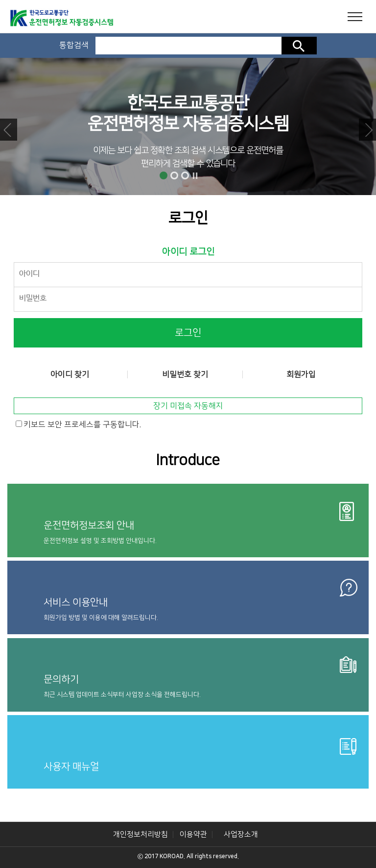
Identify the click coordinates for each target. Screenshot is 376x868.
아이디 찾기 (70, 374)
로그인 (188, 333)
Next (367, 130)
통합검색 (74, 45)
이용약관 (193, 834)
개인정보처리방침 (141, 834)
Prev (9, 130)
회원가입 (301, 374)
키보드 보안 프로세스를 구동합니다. (82, 424)
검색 (299, 46)
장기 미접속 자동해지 (188, 406)
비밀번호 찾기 (185, 374)
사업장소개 (241, 834)
